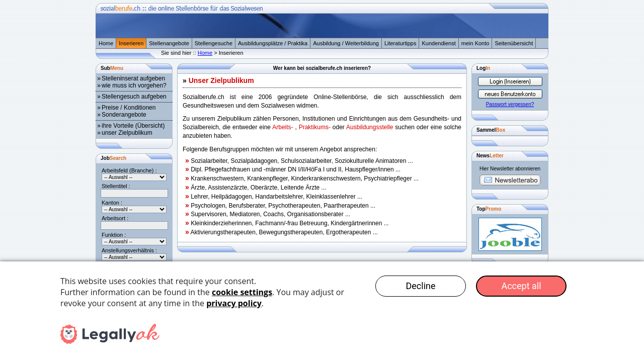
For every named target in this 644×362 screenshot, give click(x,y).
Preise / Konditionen (129, 108)
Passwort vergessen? (510, 104)
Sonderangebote (124, 115)
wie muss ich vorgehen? (134, 85)
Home (106, 43)
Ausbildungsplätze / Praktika (273, 43)
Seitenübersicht (514, 43)
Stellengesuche (214, 43)
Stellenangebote (169, 43)
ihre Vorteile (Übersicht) (133, 126)
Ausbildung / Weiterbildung (346, 43)
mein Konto (475, 43)
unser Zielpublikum (127, 133)
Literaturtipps (400, 43)
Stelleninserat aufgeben (133, 78)
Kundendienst (438, 43)
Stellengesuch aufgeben (134, 97)
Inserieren (131, 43)
